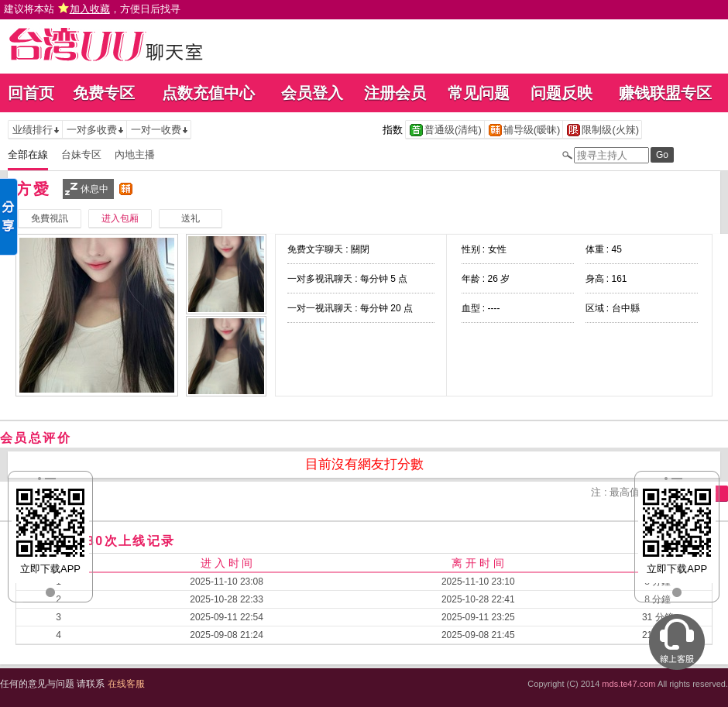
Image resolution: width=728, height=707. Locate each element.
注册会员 (395, 93)
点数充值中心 (208, 93)
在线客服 (126, 684)
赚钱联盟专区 (665, 93)
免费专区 (104, 93)
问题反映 (561, 93)
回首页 (31, 93)
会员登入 (312, 93)
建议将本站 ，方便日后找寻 (92, 9)
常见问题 (479, 93)
